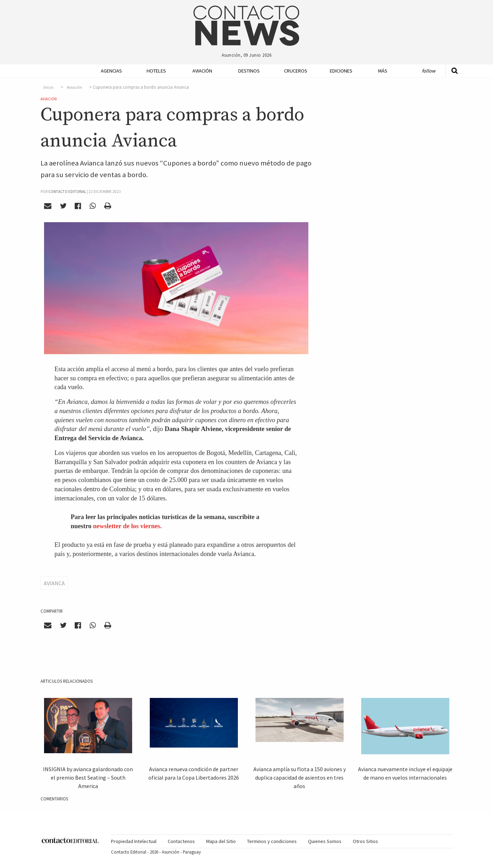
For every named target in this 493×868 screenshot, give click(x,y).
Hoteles (156, 71)
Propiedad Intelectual (134, 841)
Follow (429, 71)
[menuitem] (109, 71)
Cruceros (295, 71)
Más (383, 71)
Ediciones (341, 71)
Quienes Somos (325, 841)
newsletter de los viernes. (127, 526)
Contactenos (181, 841)
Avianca (54, 583)
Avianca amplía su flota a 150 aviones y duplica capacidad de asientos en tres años (300, 778)
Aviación (202, 71)
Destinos (249, 71)
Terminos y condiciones (272, 841)
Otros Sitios (365, 841)
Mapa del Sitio (221, 841)
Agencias (111, 71)
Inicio (48, 87)
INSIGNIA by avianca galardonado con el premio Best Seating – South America (88, 778)
